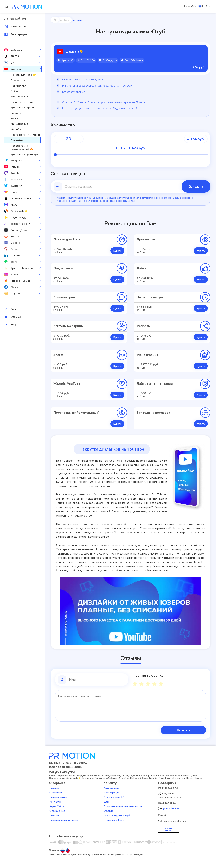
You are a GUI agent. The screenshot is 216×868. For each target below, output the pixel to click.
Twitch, (166, 776)
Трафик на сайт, (103, 778)
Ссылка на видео (68, 174)
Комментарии (64, 297)
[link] (131, 186)
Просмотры (146, 239)
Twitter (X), (186, 776)
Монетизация (147, 355)
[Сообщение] (131, 706)
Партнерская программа (64, 820)
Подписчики (63, 268)
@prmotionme (171, 808)
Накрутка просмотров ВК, (63, 776)
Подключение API (115, 797)
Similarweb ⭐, (74, 778)
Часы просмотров (151, 297)
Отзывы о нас (57, 811)
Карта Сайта (57, 806)
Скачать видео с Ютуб (117, 815)
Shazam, (190, 778)
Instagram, (116, 776)
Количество (63, 125)
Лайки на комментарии (155, 384)
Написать (184, 730)
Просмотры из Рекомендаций (77, 412)
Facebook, (175, 776)
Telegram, (148, 776)
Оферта (109, 811)
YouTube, (138, 776)
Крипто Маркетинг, (175, 778)
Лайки (142, 268)
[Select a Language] (190, 6)
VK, (131, 776)
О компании (56, 793)
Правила (54, 788)
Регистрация (111, 793)
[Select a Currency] (204, 6)
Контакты (55, 802)
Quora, (146, 778)
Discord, (137, 778)
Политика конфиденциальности (123, 806)
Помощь (54, 815)
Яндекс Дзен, (118, 778)
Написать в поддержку (168, 829)
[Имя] (97, 680)
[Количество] (69, 139)
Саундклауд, (88, 778)
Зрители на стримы (68, 326)
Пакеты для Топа (67, 239)
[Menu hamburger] (7, 6)
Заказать (196, 186)
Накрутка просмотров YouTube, (94, 776)
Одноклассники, (58, 778)
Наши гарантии (58, 797)
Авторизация (111, 788)
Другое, (199, 778)
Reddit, (129, 778)
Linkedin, (154, 778)
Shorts (58, 355)
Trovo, (162, 778)
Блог (107, 802)
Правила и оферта (114, 820)
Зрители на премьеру (153, 412)
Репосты (144, 326)
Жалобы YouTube (67, 384)
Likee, (195, 776)
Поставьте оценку (148, 675)
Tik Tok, (125, 776)
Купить (117, 251)
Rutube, (158, 776)
